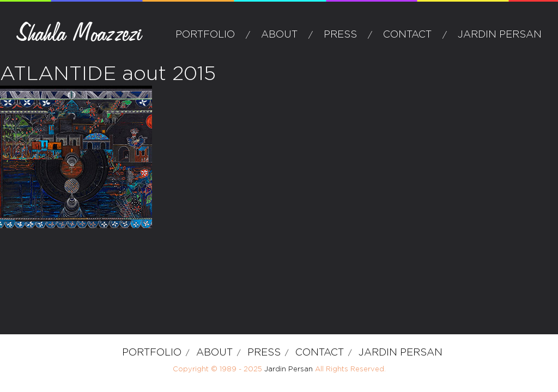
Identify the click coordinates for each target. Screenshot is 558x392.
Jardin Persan (500, 35)
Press (340, 35)
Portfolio (205, 35)
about (279, 35)
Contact (407, 35)
